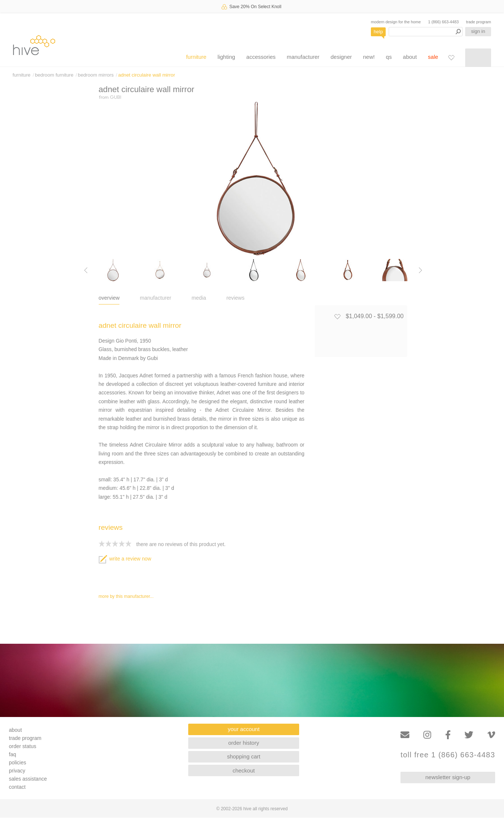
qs (389, 57)
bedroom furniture (54, 75)
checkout (244, 770)
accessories (261, 57)
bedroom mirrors (96, 75)
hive (34, 45)
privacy (17, 771)
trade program (478, 22)
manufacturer (303, 57)
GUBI (116, 97)
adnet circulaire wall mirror (146, 75)
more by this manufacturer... (126, 596)
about (410, 57)
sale (433, 57)
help (378, 32)
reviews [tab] (235, 298)
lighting (226, 57)
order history (243, 743)
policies (18, 763)
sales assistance (28, 779)
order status (23, 746)
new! (369, 57)
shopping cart (244, 756)
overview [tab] (109, 298)
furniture (196, 57)
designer (341, 57)
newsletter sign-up (448, 777)
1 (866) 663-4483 (444, 22)
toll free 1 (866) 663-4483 (448, 755)
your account (244, 729)
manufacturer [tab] (155, 298)
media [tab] (199, 298)
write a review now (125, 559)
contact (17, 787)
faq (12, 754)
